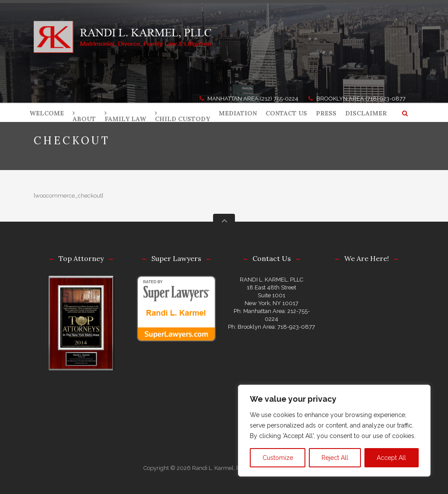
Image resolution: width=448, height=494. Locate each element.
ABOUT (84, 119)
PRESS (326, 113)
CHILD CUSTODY (182, 119)
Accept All (391, 458)
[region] (334, 431)
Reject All (335, 458)
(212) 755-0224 (279, 99)
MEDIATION (238, 113)
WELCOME (47, 113)
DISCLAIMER (366, 113)
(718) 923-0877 (385, 99)
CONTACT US (286, 113)
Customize (278, 458)
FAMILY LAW (125, 119)
